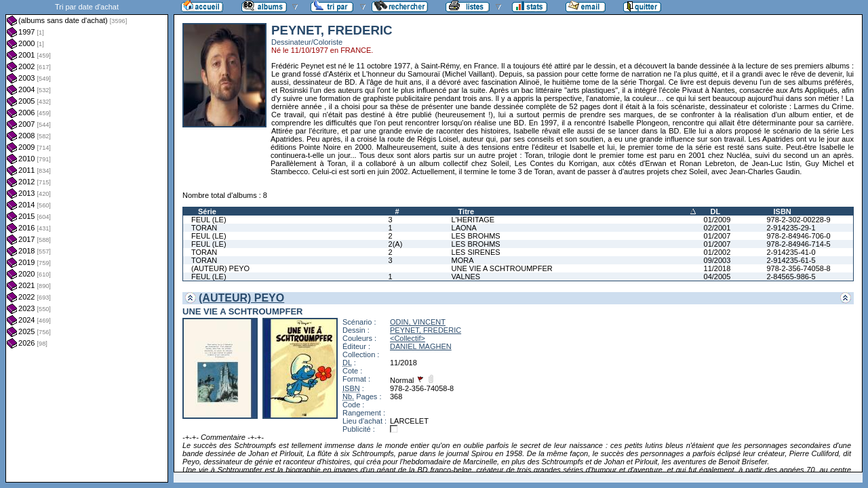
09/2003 (717, 260)
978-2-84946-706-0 (798, 236)
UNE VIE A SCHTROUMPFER (502, 268)
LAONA (464, 228)
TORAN (204, 228)
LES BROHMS (476, 236)
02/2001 (717, 228)
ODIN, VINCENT (418, 322)
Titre (467, 211)
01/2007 (717, 236)
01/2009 (717, 220)
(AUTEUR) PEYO (220, 268)
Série (207, 211)
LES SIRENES (476, 252)
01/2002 (717, 252)
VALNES (466, 277)
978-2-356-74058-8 (798, 268)
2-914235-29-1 (791, 228)
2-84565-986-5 (791, 277)
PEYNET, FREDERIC (426, 330)
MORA (463, 260)
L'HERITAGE (473, 220)
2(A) (396, 244)
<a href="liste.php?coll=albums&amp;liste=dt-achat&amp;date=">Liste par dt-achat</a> (87, 241)
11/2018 (717, 268)
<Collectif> (408, 338)
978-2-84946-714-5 (798, 244)
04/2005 (717, 277)
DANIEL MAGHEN (421, 346)
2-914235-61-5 (791, 260)
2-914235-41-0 (791, 252)
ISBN (782, 211)
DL (716, 211)
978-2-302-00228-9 (798, 220)
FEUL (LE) (209, 220)
